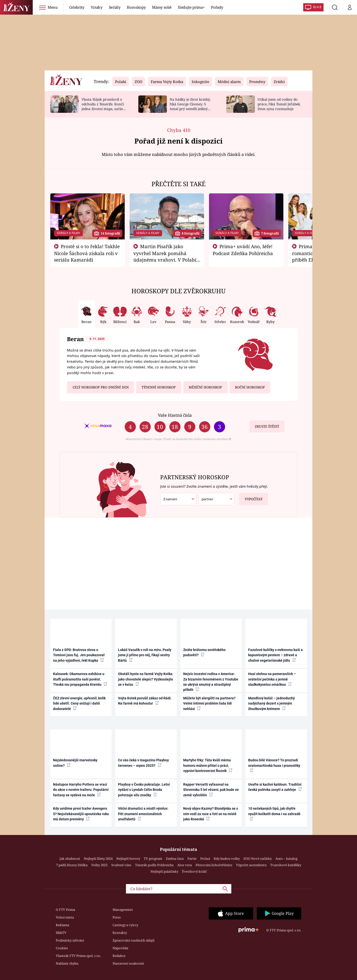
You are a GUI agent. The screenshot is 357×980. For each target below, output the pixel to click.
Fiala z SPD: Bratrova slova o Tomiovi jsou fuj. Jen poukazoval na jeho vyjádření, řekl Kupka (79, 655)
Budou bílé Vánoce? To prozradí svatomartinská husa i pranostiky (274, 765)
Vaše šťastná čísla (175, 415)
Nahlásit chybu (67, 963)
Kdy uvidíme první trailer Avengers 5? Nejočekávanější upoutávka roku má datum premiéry (81, 814)
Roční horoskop (250, 387)
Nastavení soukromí (128, 963)
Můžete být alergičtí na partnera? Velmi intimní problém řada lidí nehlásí (209, 703)
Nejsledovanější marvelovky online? (75, 763)
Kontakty (120, 933)
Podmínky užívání (70, 940)
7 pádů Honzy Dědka (72, 865)
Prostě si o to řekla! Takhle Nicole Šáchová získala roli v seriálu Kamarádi (87, 253)
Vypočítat (251, 497)
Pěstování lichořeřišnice (214, 865)
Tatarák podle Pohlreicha (154, 865)
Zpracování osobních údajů (134, 940)
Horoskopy (136, 7)
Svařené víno (121, 865)
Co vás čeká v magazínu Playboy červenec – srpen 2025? (143, 763)
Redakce (119, 956)
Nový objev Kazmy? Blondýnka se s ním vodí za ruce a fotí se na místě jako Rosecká (211, 814)
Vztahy (97, 7)
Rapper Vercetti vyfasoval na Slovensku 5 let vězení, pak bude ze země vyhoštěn (211, 790)
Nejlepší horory (128, 859)
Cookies (62, 948)
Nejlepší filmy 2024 (98, 859)
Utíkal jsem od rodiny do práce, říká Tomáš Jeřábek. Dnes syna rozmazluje (279, 104)
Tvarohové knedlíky (286, 865)
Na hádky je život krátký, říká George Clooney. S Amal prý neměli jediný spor (190, 106)
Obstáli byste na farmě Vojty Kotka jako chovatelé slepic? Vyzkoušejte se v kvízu (146, 679)
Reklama (62, 925)
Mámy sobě (162, 7)
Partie (192, 859)
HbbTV (61, 933)
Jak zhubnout (70, 859)
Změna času (175, 859)
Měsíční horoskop (205, 387)
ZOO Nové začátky (258, 859)
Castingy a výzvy (125, 925)
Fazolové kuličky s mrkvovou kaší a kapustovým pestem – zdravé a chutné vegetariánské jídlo (275, 655)
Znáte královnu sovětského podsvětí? (204, 652)
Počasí (205, 859)
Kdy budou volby (227, 859)
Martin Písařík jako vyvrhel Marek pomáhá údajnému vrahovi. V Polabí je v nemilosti (165, 256)
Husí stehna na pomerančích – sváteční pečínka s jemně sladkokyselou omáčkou (272, 679)
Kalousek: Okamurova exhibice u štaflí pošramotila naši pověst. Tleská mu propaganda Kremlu (80, 679)
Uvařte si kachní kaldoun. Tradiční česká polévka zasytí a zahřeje (275, 787)
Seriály (115, 7)
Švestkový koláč (194, 871)
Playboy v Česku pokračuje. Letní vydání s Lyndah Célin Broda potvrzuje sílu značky (144, 790)
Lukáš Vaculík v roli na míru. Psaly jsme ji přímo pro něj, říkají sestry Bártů (145, 655)
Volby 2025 (99, 865)
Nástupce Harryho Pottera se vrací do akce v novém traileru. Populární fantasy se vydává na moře (81, 790)
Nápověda (120, 948)
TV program (153, 859)
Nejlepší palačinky (164, 871)
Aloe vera (185, 865)
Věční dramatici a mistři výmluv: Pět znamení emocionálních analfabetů (143, 814)
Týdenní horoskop (159, 387)
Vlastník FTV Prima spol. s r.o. (78, 956)
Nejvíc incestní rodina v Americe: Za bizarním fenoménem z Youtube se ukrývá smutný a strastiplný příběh (211, 682)
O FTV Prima (65, 910)
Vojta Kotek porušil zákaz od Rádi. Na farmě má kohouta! (145, 701)
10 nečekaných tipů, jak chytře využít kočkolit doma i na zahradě (274, 813)
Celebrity (77, 7)
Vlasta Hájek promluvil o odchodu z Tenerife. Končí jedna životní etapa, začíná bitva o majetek (103, 106)
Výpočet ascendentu (251, 865)
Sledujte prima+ (191, 7)
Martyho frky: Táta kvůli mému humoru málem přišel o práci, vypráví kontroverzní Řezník (208, 765)
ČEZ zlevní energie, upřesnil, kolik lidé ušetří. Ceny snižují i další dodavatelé (79, 703)
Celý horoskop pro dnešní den (101, 387)
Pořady (217, 7)
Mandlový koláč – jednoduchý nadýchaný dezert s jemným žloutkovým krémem (271, 703)
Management (123, 910)
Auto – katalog (286, 859)
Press (117, 917)
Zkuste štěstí (267, 426)
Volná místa (65, 917)
